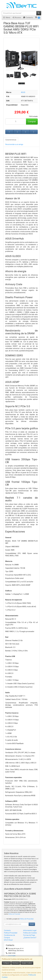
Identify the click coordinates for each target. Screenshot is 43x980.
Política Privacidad (11, 933)
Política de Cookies (30, 933)
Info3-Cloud (8, 940)
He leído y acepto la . (20, 919)
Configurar (6, 963)
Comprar (32, 121)
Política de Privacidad (14, 914)
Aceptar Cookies (27, 963)
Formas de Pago (29, 935)
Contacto (28, 17)
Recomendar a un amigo (14, 144)
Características (11, 140)
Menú (6, 17)
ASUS (23, 92)
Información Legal (30, 930)
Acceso (17, 17)
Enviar (32, 924)
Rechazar (16, 963)
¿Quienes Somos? (30, 938)
